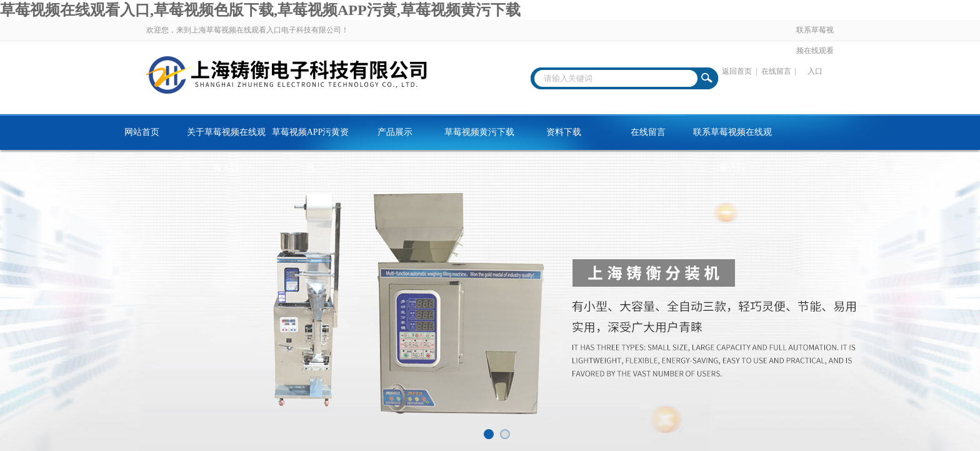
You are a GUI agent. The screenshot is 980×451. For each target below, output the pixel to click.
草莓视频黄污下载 (479, 132)
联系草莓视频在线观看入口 (815, 51)
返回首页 (737, 71)
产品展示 (395, 132)
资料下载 (564, 132)
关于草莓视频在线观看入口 (226, 139)
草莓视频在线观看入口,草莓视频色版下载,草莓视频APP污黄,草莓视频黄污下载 (260, 10)
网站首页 (142, 132)
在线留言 (776, 71)
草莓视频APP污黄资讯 (311, 139)
